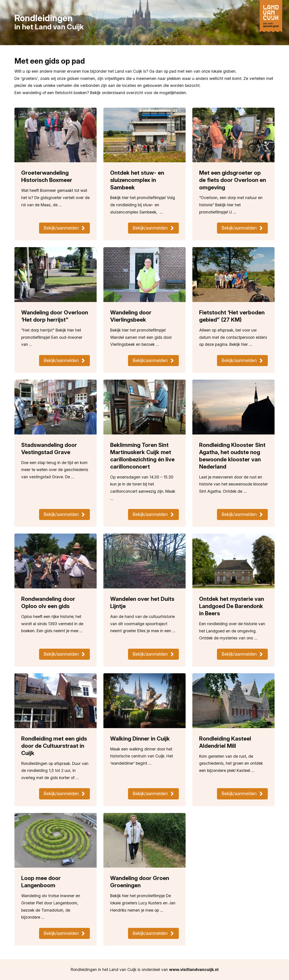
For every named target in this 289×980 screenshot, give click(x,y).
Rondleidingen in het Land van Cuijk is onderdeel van (145, 970)
